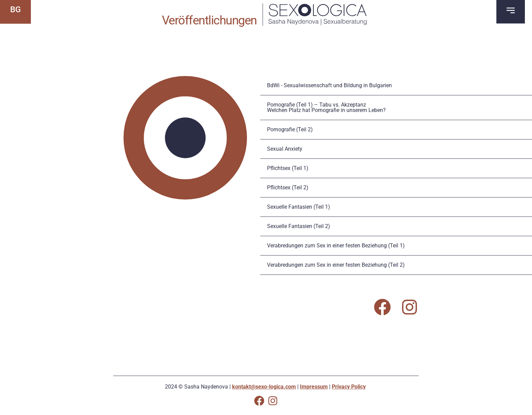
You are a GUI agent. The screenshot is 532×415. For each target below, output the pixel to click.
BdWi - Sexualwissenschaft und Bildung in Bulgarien (329, 85)
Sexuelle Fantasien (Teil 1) (299, 207)
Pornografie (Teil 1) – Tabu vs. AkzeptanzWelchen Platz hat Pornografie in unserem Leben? (326, 107)
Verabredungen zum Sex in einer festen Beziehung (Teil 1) (336, 246)
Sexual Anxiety (285, 149)
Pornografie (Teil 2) (290, 129)
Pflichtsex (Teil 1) (288, 168)
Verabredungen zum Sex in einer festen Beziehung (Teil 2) (336, 265)
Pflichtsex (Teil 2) (288, 187)
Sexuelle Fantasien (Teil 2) (299, 226)
